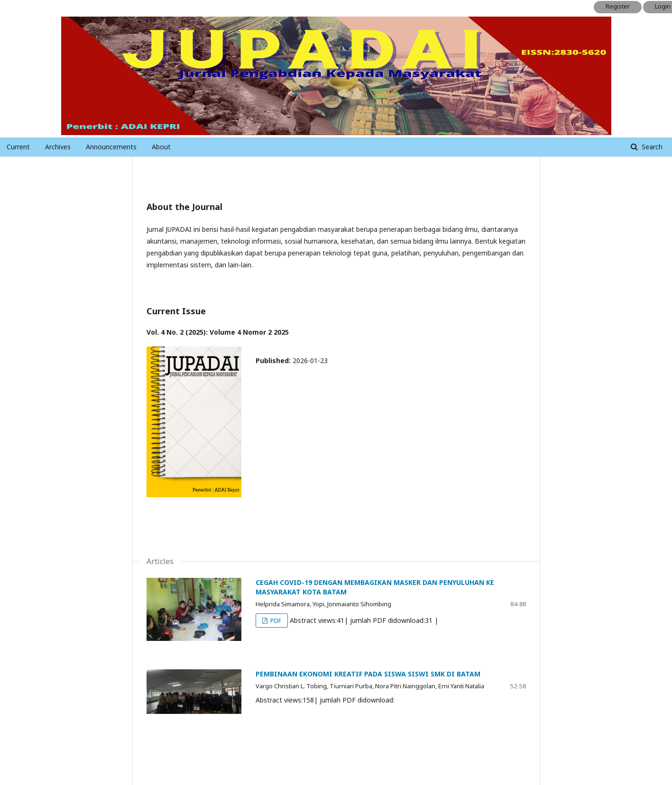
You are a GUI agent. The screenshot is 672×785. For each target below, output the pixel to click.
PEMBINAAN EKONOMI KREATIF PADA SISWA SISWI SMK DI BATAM (368, 674)
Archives (58, 147)
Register (618, 6)
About (161, 147)
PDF (275, 621)
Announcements (111, 147)
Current (18, 147)
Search (651, 147)
